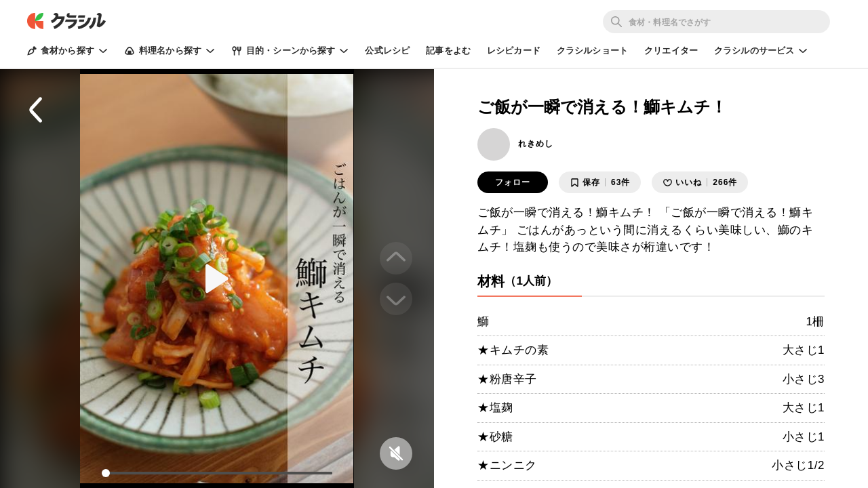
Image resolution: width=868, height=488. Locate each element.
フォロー (513, 182)
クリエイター (671, 50)
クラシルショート (592, 50)
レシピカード (514, 50)
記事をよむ (448, 50)
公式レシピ (387, 50)
